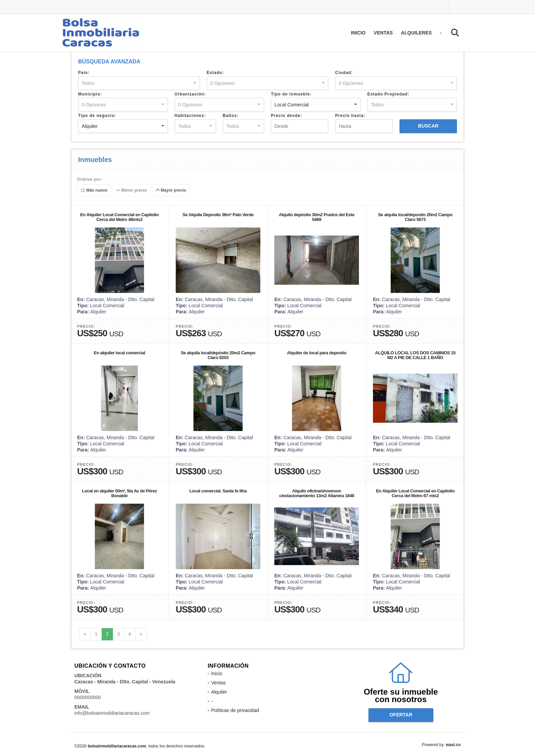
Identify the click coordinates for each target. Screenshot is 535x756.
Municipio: (90, 94)
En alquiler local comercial (120, 353)
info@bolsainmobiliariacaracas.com (112, 713)
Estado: (215, 73)
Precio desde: (287, 116)
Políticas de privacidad (235, 710)
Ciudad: (344, 73)
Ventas (383, 33)
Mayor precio (171, 191)
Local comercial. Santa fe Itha (218, 491)
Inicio (358, 33)
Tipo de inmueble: (291, 94)
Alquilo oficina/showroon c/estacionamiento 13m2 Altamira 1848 (317, 493)
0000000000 (88, 697)
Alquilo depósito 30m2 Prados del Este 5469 (316, 217)
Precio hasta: (350, 116)
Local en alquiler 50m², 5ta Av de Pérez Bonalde (119, 493)
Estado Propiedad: (388, 94)
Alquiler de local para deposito (317, 353)
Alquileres (416, 33)
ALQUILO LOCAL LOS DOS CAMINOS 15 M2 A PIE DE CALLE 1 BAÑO (415, 355)
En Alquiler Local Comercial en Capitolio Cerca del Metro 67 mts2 (415, 493)
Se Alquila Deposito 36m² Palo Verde (218, 215)
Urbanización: (190, 94)
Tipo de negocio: (97, 116)
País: (84, 73)
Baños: (231, 116)
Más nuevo (94, 191)
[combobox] (139, 83)
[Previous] (85, 634)
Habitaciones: (190, 116)
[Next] (141, 634)
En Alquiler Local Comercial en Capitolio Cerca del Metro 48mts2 (119, 217)
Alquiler (219, 692)
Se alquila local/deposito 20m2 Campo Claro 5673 (415, 217)
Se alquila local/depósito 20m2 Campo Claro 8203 (218, 355)
